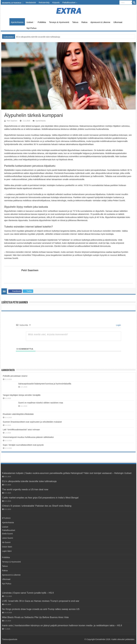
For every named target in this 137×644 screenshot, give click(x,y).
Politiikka (42, 22)
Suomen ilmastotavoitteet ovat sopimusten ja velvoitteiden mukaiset (32, 422)
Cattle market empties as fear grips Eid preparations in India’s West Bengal (40, 498)
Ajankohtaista (17, 22)
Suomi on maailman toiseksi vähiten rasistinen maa (41, 403)
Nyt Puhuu (32, 28)
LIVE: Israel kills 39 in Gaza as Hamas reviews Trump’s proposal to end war (41, 601)
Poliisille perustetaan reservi (15, 376)
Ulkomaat (118, 22)
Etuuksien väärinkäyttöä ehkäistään (18, 414)
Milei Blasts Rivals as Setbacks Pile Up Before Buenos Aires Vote (35, 617)
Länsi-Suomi (8, 538)
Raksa (84, 22)
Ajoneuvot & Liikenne (100, 22)
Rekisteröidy (44, 3)
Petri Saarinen (12, 121)
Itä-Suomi (6, 542)
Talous (75, 22)
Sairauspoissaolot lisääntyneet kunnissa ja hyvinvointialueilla (45, 384)
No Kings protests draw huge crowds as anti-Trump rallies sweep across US (41, 609)
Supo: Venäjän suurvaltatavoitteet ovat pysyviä (23, 445)
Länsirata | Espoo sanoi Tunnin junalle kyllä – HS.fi (28, 593)
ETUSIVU (6, 22)
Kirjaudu (56, 3)
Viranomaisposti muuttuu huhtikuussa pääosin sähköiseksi (28, 437)
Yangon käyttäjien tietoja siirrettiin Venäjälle (22, 395)
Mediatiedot (31, 3)
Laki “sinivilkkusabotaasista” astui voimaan (21, 430)
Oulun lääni (7, 547)
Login (118, 325)
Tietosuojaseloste (10, 639)
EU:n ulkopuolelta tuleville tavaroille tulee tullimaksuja (38, 37)
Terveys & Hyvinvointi (59, 22)
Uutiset (30, 22)
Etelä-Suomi (7, 534)
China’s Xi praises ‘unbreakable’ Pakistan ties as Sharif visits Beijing (37, 506)
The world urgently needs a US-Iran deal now (25, 489)
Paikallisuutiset (69, 3)
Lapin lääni (7, 551)
